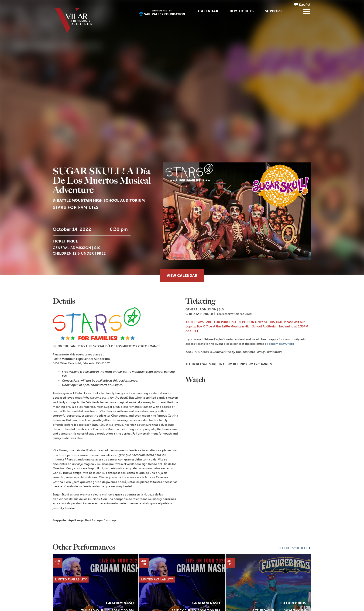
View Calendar (182, 276)
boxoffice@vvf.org (281, 344)
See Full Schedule (295, 548)
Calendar (208, 11)
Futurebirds (293, 603)
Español (305, 5)
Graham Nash (120, 603)
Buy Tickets (242, 11)
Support (273, 11)
